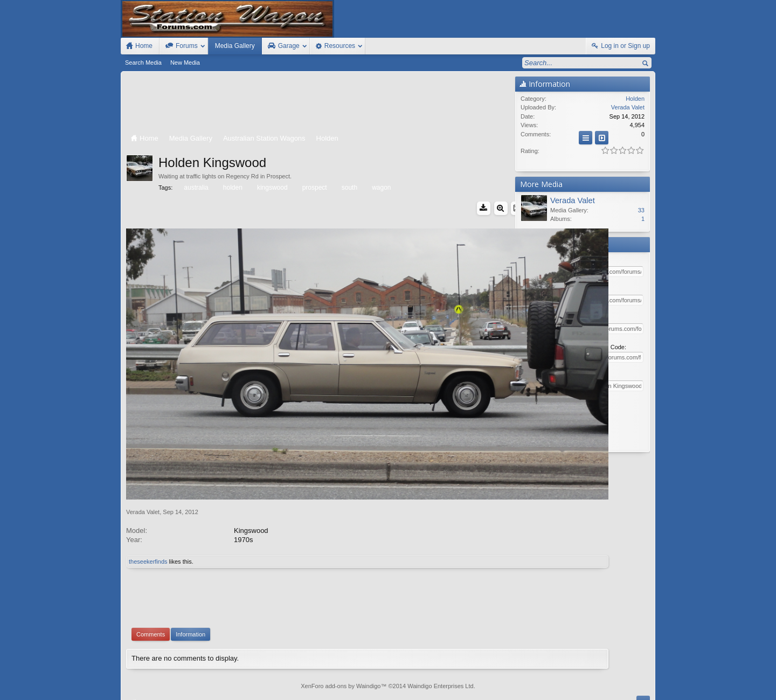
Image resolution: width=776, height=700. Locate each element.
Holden (635, 99)
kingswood (272, 188)
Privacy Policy (595, 690)
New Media (185, 63)
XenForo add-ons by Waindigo (341, 630)
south (349, 188)
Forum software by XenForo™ (198, 690)
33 (641, 210)
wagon (380, 188)
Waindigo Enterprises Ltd (441, 630)
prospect (314, 188)
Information (190, 579)
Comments (151, 579)
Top (633, 680)
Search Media (143, 63)
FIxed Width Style (147, 680)
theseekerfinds (148, 506)
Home (618, 680)
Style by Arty (636, 690)
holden (232, 188)
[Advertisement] (318, 103)
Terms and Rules (550, 690)
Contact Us (571, 680)
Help (600, 680)
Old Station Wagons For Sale (441, 680)
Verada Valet (143, 456)
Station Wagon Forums (518, 680)
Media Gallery (235, 46)
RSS (649, 680)
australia (195, 188)
